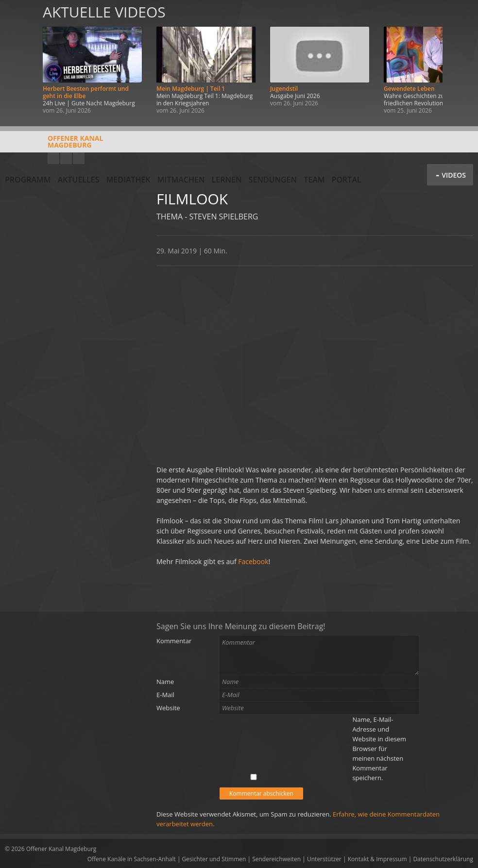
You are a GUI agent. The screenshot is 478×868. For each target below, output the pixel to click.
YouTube (53, 158)
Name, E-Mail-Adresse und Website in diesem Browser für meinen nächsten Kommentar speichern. (379, 749)
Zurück (18, 59)
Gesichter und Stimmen (214, 859)
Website (168, 708)
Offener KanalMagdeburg (54, 145)
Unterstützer (324, 859)
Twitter (79, 158)
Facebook (66, 158)
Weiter (460, 59)
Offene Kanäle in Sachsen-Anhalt (132, 859)
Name (165, 682)
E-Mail (165, 695)
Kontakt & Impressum (377, 859)
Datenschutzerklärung (443, 859)
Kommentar (174, 641)
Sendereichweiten (276, 859)
